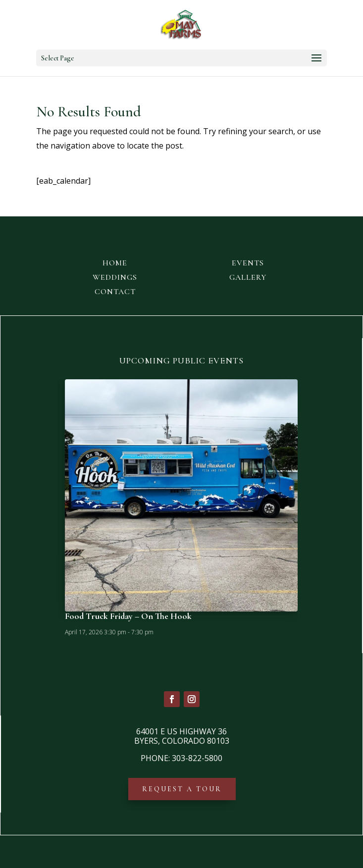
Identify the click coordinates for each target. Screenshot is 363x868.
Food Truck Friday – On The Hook (128, 616)
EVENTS (248, 263)
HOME (115, 263)
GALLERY (248, 277)
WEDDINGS (115, 277)
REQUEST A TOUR (182, 789)
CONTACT (115, 292)
